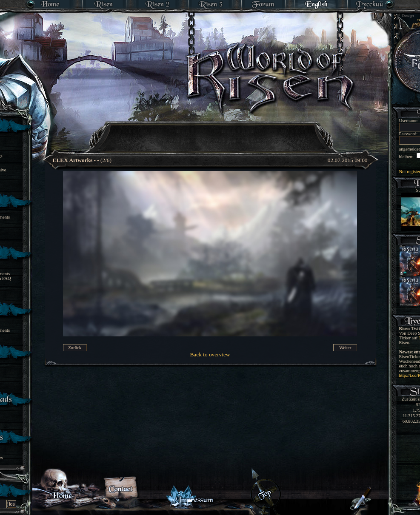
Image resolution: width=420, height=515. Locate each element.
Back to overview (210, 354)
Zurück (75, 348)
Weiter (345, 348)
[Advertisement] (211, 132)
